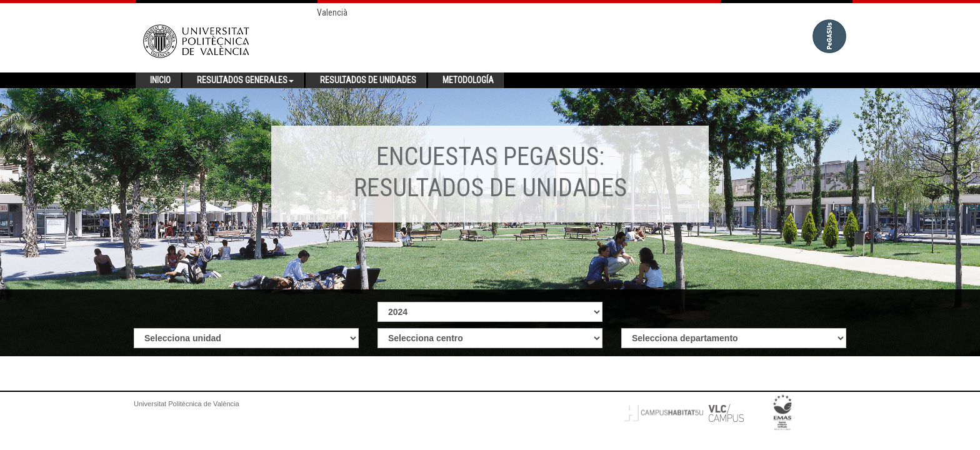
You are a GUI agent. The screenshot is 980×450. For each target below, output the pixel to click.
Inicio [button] (160, 80)
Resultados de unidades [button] (368, 80)
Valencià (332, 12)
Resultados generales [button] (245, 80)
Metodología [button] (468, 80)
